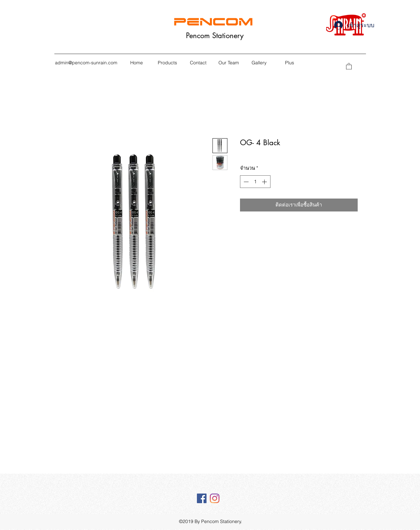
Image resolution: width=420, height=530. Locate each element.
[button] (349, 66)
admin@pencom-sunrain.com (86, 63)
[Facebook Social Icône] (202, 498)
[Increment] (265, 182)
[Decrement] (245, 182)
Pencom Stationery (215, 35)
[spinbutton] (255, 182)
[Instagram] (215, 498)
